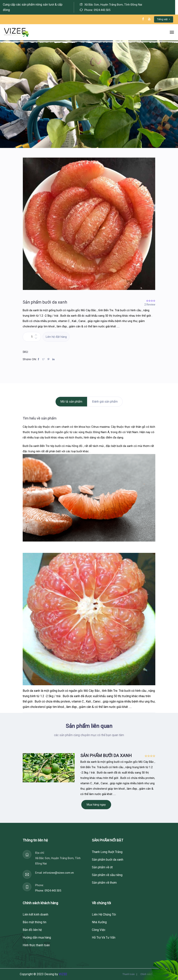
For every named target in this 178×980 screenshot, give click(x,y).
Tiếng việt (163, 19)
